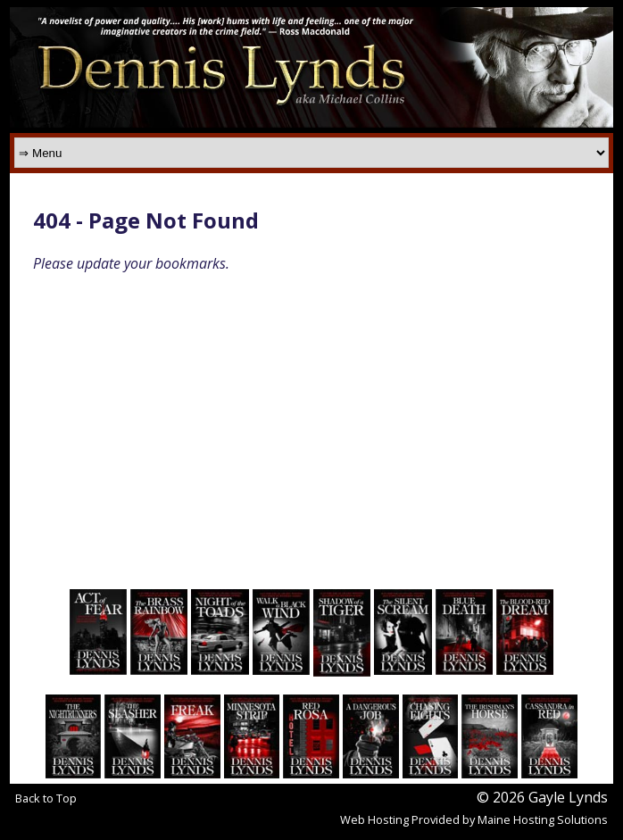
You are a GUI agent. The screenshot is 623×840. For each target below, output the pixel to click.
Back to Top (46, 798)
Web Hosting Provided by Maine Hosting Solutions (474, 819)
